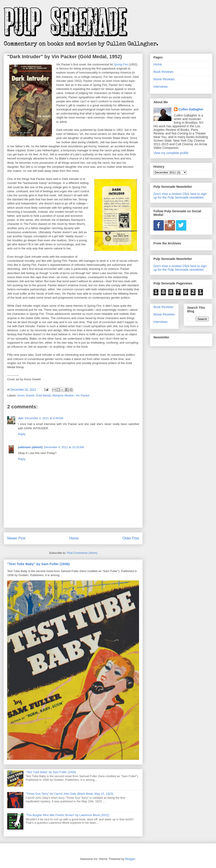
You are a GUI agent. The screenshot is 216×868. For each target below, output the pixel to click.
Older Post (131, 538)
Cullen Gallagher (191, 109)
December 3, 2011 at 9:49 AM (44, 418)
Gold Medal (43, 395)
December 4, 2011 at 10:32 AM (64, 447)
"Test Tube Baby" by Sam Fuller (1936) (38, 564)
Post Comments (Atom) (82, 553)
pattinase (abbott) (30, 447)
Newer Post (16, 538)
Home (74, 538)
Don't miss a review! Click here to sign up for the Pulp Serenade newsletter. (180, 196)
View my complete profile (171, 153)
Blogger (130, 859)
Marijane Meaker (63, 395)
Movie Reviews (164, 79)
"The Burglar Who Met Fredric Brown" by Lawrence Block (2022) (67, 815)
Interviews (161, 87)
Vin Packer (83, 395)
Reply (22, 434)
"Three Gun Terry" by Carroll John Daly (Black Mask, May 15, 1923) (69, 794)
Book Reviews (163, 72)
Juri (21, 418)
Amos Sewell (26, 395)
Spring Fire (121, 64)
